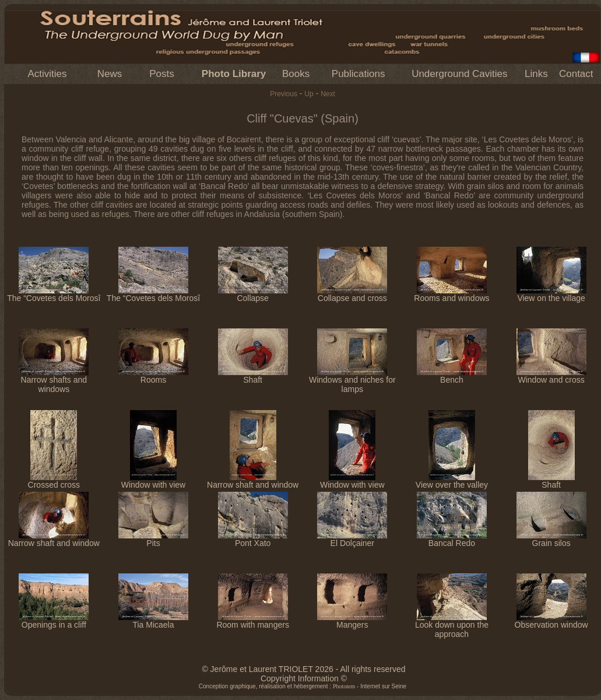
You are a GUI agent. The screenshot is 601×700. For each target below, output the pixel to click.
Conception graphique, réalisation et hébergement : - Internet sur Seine (303, 686)
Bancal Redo (452, 539)
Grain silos (551, 539)
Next (328, 94)
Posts (162, 74)
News (110, 74)
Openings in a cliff (54, 621)
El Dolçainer (352, 539)
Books (296, 74)
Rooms (153, 376)
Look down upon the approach (452, 626)
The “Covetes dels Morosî (54, 294)
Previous (284, 94)
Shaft (253, 376)
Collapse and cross (352, 294)
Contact (576, 74)
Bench (452, 376)
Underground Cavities (459, 74)
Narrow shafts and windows (54, 381)
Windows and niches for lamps (352, 381)
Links (536, 74)
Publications (359, 74)
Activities (47, 74)
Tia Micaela (153, 621)
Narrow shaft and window (253, 481)
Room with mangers (253, 621)
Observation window (551, 621)
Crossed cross (54, 481)
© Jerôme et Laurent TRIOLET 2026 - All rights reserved (303, 669)
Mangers (352, 621)
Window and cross (551, 376)
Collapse (253, 294)
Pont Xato (253, 539)
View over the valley (452, 481)
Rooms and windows (451, 294)
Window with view (153, 481)
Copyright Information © (304, 678)
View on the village (551, 294)
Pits (153, 539)
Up (309, 94)
